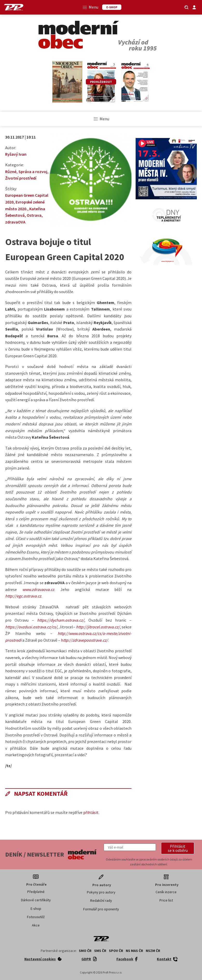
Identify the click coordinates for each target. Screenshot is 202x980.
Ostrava (34, 215)
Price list (166, 900)
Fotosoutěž (36, 917)
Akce (36, 925)
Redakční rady (101, 900)
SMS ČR (100, 951)
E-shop (36, 909)
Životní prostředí (21, 178)
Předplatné (36, 892)
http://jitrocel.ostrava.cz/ (98, 627)
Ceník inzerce (166, 892)
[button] (178, 848)
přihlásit (91, 812)
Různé (11, 172)
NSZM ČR (153, 951)
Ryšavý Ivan (16, 154)
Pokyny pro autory (101, 892)
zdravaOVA (15, 222)
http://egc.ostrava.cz (23, 596)
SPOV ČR (116, 951)
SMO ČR (85, 951)
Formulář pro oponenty (101, 909)
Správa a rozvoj (33, 172)
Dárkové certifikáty (36, 900)
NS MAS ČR (134, 951)
